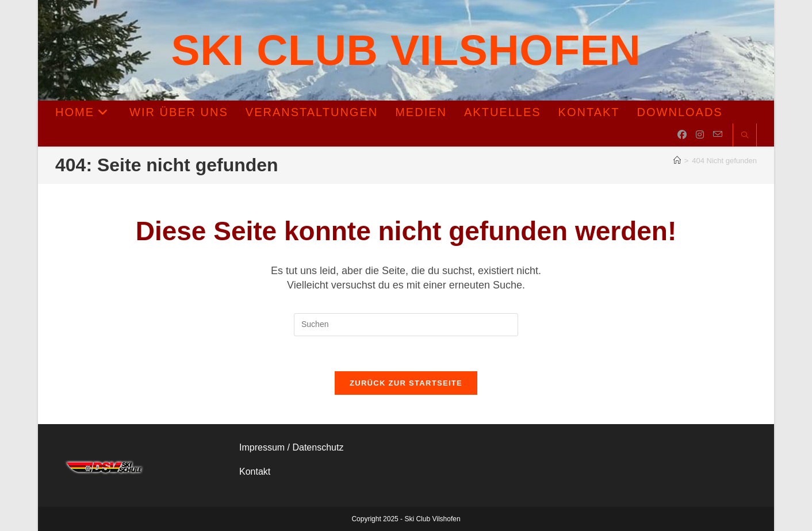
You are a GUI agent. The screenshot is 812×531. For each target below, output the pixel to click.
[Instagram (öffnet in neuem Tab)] (700, 135)
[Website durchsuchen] (745, 136)
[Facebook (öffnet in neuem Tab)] (682, 135)
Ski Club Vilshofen (406, 50)
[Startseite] (677, 161)
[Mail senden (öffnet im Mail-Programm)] (718, 134)
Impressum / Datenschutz (291, 447)
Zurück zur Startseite (406, 383)
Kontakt (255, 472)
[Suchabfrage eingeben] (406, 325)
